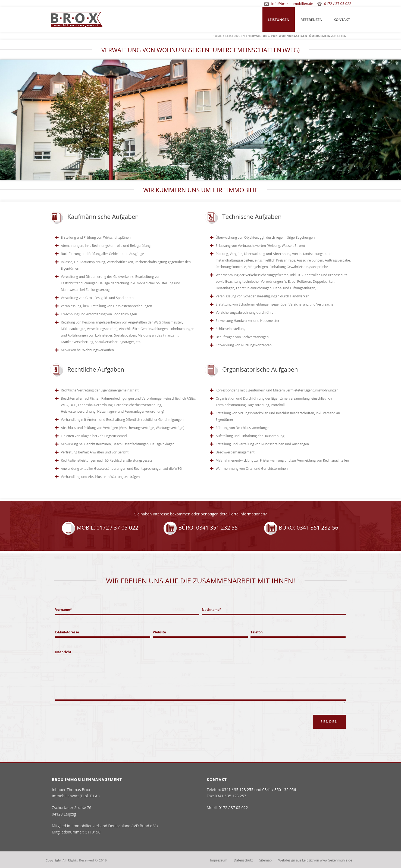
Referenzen (311, 20)
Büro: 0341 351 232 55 (200, 528)
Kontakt (342, 20)
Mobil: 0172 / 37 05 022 (100, 528)
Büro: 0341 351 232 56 (301, 528)
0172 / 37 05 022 (338, 4)
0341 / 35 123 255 (238, 790)
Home (217, 36)
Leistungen (279, 20)
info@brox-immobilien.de (292, 4)
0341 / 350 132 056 (279, 790)
